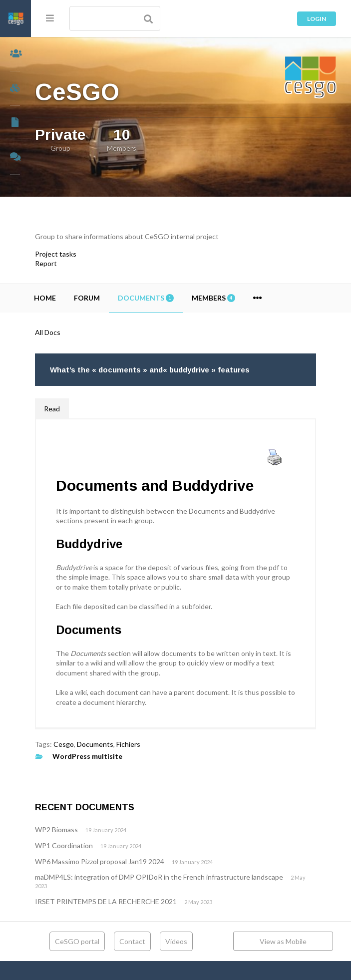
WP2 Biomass (87, 829)
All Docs (79, 332)
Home (76, 298)
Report (77, 263)
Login (317, 19)
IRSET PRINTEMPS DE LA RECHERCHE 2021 (137, 901)
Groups (15, 89)
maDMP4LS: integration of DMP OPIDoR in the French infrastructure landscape (190, 877)
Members (15, 54)
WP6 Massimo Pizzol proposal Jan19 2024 (131, 861)
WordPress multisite (118, 756)
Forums (15, 158)
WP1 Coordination (95, 845)
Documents (15, 123)
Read (83, 409)
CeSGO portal (94, 941)
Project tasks (87, 254)
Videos (193, 941)
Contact (149, 941)
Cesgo (95, 744)
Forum (118, 298)
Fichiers (159, 744)
